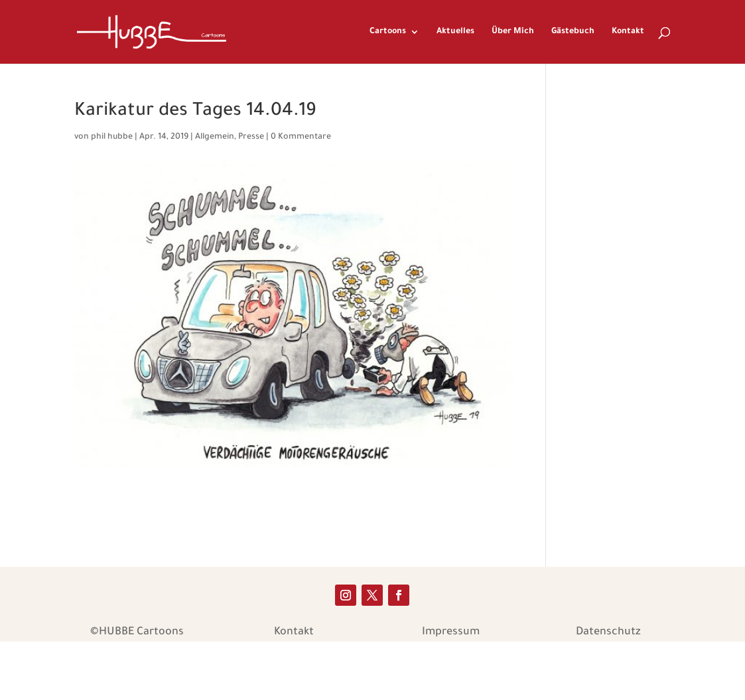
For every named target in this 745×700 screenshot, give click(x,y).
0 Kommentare (301, 137)
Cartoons (388, 32)
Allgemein (215, 137)
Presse (251, 137)
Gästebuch (573, 32)
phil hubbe (112, 137)
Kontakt (628, 32)
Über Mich (513, 32)
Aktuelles (455, 32)
